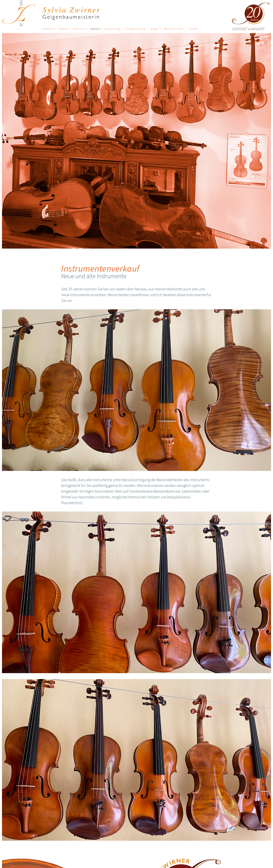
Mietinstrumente (173, 29)
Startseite (48, 29)
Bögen (155, 29)
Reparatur (79, 29)
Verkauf (94, 29)
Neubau (63, 29)
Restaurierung (112, 29)
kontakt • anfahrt (249, 29)
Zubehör (193, 29)
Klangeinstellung (135, 29)
